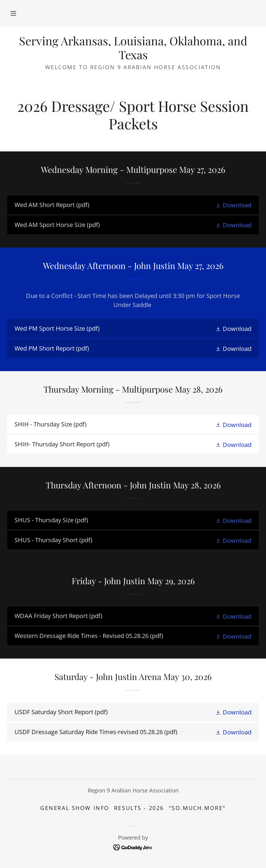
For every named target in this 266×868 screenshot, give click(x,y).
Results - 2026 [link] (139, 808)
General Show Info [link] (75, 808)
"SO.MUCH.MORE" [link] (197, 808)
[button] (13, 13)
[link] (133, 57)
